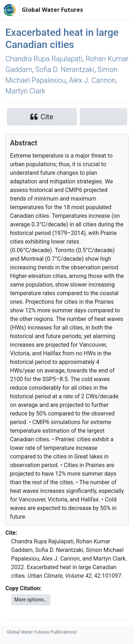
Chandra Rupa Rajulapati (44, 59)
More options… (31, 600)
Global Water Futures (52, 10)
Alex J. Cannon (92, 80)
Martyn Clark (25, 91)
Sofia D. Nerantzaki (65, 69)
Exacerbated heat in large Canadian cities (62, 39)
